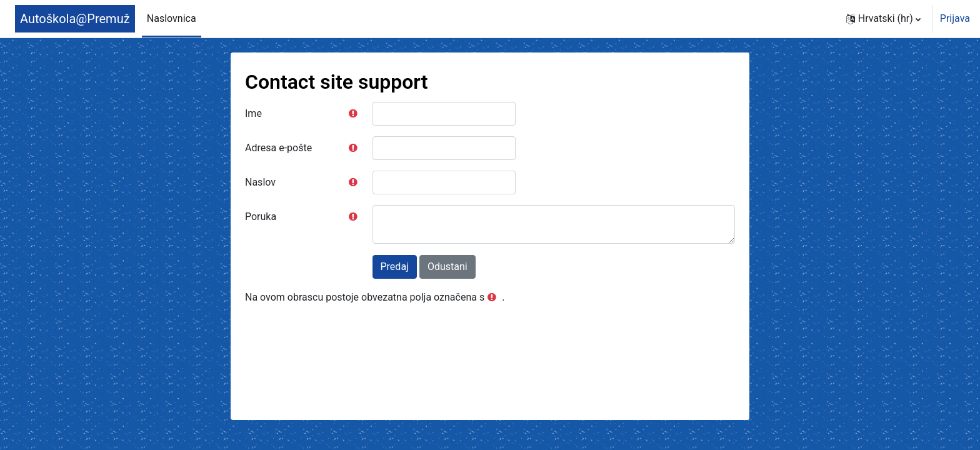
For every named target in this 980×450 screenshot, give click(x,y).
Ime (253, 113)
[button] (883, 19)
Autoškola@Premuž (75, 19)
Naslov (260, 182)
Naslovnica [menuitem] (172, 18)
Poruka (261, 217)
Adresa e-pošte (278, 148)
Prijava (955, 18)
